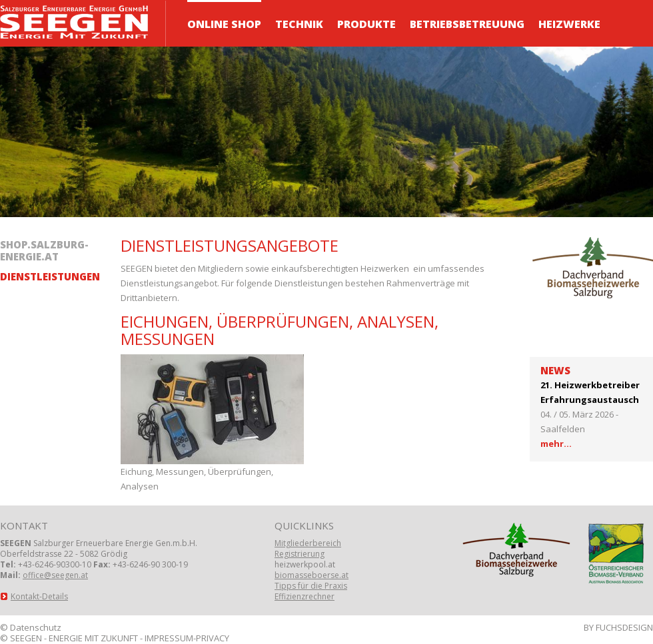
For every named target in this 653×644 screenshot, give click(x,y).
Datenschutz (36, 627)
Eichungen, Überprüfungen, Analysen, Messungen (280, 330)
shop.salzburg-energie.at (44, 251)
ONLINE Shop (224, 24)
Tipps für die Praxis (311, 586)
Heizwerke (569, 24)
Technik (299, 24)
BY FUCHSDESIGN (618, 627)
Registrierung (300, 554)
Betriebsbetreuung (467, 24)
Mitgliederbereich (308, 543)
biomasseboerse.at (312, 575)
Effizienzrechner (305, 596)
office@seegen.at (55, 575)
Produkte (366, 24)
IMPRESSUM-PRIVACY (187, 638)
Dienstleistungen (50, 277)
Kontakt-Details (39, 596)
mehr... (556, 444)
